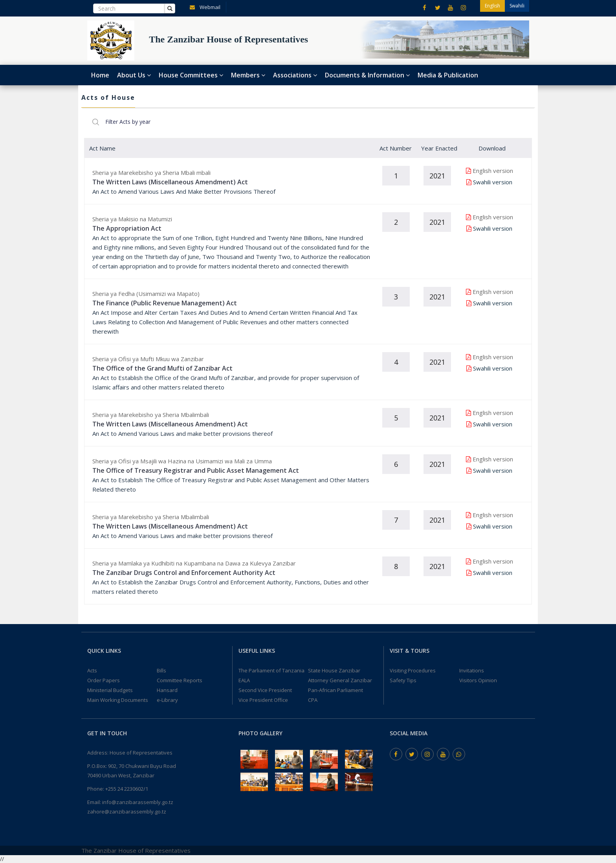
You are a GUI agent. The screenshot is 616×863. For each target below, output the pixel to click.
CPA (313, 700)
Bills (161, 670)
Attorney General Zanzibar (340, 680)
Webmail (203, 7)
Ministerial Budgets (110, 690)
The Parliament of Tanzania (271, 670)
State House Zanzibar (334, 670)
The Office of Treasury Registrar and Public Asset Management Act (196, 470)
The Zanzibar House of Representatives (136, 850)
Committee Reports (180, 680)
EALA (244, 680)
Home (100, 75)
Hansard (167, 690)
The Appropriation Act (127, 228)
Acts (92, 670)
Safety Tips (403, 680)
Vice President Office (263, 700)
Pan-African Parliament (335, 690)
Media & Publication (448, 75)
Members (248, 75)
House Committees (191, 75)
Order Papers (104, 680)
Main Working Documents (118, 700)
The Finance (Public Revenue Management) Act (165, 303)
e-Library (167, 700)
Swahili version (493, 182)
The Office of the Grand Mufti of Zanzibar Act (162, 368)
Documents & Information (367, 75)
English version (493, 171)
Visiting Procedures (413, 670)
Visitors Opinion (478, 680)
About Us (134, 75)
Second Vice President (265, 690)
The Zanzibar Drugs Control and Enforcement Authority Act (184, 573)
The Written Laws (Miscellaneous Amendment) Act (170, 182)
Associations (295, 75)
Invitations (472, 670)
